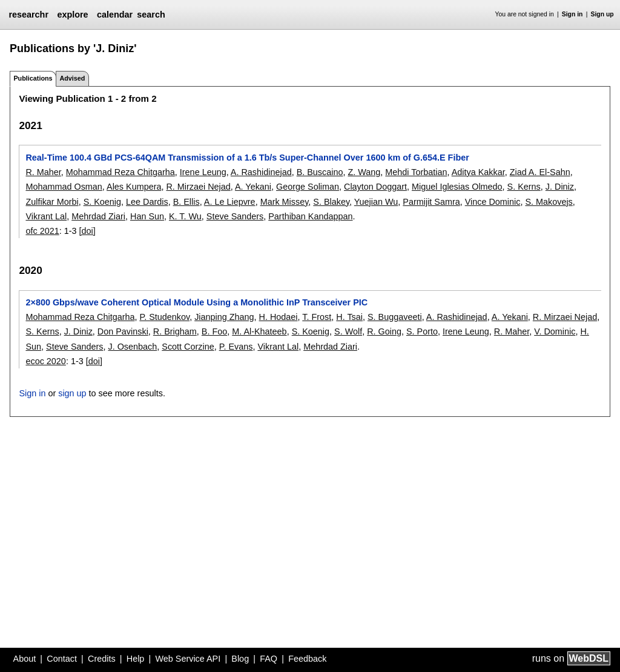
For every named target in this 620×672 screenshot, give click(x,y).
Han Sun (147, 216)
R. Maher (43, 172)
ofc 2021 (42, 231)
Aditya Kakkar (478, 172)
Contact (62, 659)
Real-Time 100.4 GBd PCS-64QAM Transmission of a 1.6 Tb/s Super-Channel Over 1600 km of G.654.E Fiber (247, 158)
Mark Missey (285, 202)
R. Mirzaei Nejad (198, 187)
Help (136, 659)
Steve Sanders (235, 216)
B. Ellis (186, 202)
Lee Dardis (147, 202)
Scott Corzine (188, 347)
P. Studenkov (164, 317)
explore (72, 15)
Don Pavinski (123, 331)
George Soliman (308, 187)
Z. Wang (364, 172)
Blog (240, 659)
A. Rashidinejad (261, 172)
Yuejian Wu (376, 202)
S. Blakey (331, 202)
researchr (28, 15)
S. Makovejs (549, 202)
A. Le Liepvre (230, 202)
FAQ (269, 659)
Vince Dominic (493, 202)
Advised (72, 78)
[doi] (87, 231)
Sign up (602, 14)
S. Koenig (102, 202)
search (151, 15)
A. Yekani (253, 187)
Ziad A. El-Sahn (540, 172)
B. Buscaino (320, 172)
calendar (115, 15)
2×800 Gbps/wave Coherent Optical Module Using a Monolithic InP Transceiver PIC (196, 302)
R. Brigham (175, 331)
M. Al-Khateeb (259, 331)
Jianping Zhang (224, 317)
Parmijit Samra (431, 202)
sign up (72, 393)
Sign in (572, 14)
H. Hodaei (279, 317)
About (25, 659)
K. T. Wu (185, 216)
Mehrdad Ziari (98, 216)
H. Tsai (349, 317)
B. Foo (214, 331)
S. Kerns (524, 187)
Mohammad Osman (64, 187)
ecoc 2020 (45, 361)
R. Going (384, 331)
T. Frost (317, 317)
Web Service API (188, 659)
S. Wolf (348, 331)
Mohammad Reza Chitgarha (120, 172)
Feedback (307, 659)
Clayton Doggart (375, 187)
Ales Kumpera (134, 187)
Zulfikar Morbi (52, 202)
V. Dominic (555, 331)
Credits (102, 659)
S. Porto (422, 331)
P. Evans (236, 347)
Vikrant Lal (46, 216)
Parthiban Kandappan (310, 216)
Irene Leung (203, 172)
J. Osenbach (132, 347)
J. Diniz (560, 187)
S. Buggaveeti (395, 317)
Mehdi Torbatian (416, 172)
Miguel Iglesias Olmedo (457, 187)
